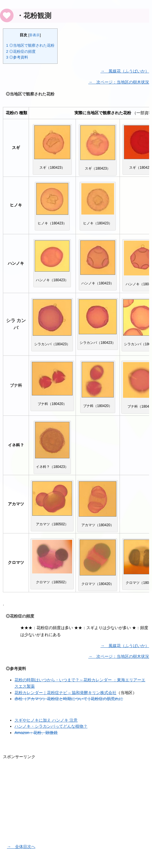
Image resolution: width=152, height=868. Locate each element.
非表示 (34, 35)
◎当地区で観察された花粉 (30, 45)
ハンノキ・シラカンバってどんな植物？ (51, 725)
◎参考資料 (17, 57)
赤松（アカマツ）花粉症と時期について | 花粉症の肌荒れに (69, 698)
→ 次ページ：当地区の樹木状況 (119, 81)
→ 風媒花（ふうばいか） (125, 70)
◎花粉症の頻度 (21, 51)
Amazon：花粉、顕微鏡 (36, 731)
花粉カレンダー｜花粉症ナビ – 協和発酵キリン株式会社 (65, 692)
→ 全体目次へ (21, 845)
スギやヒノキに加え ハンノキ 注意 (46, 719)
